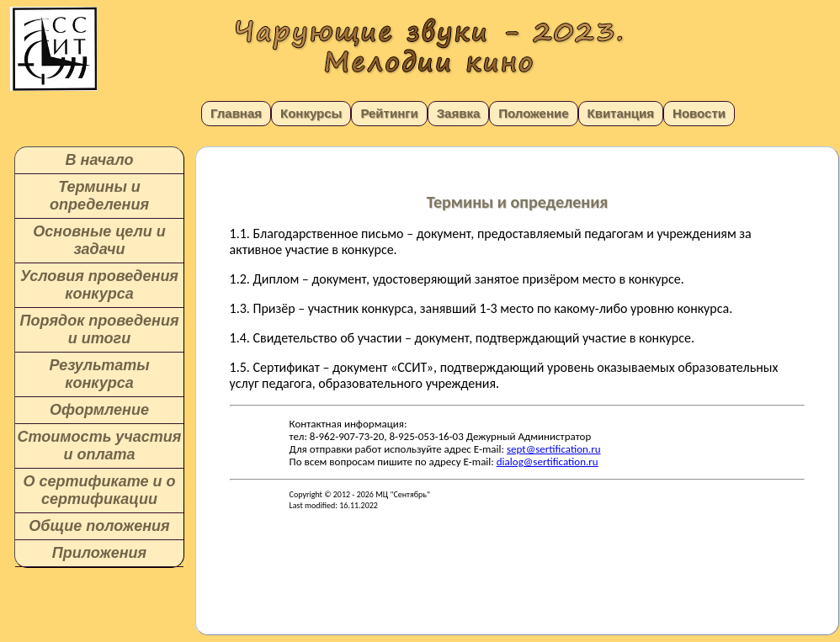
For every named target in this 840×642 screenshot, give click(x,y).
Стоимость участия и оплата (100, 446)
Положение (533, 113)
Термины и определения (99, 196)
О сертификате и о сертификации (99, 490)
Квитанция (621, 113)
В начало (100, 160)
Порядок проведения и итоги (99, 329)
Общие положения (99, 526)
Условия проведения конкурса (99, 285)
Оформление (99, 410)
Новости (699, 113)
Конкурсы (311, 113)
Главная (236, 113)
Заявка (459, 113)
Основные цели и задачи (99, 240)
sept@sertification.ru (554, 449)
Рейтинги (389, 113)
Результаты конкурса (99, 374)
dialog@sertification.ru (548, 462)
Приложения (99, 553)
